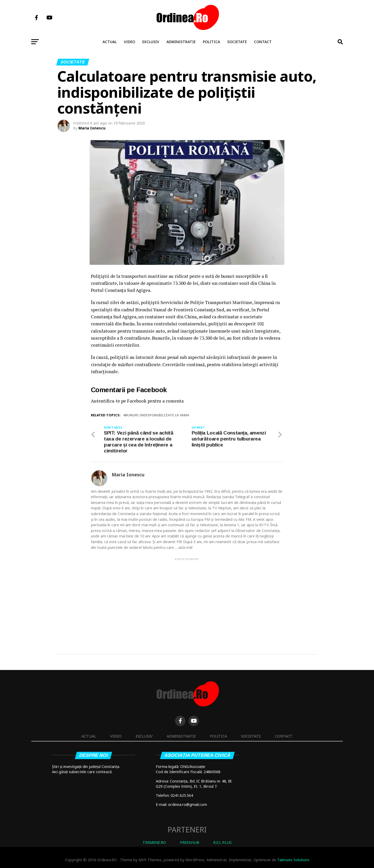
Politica (211, 42)
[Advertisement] (187, 598)
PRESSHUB (190, 843)
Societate (237, 42)
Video (129, 42)
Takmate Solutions (293, 860)
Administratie (181, 42)
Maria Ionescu (92, 128)
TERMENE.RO (154, 843)
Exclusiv (151, 42)
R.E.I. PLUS (222, 843)
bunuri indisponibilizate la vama (157, 415)
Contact (263, 42)
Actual (110, 42)
